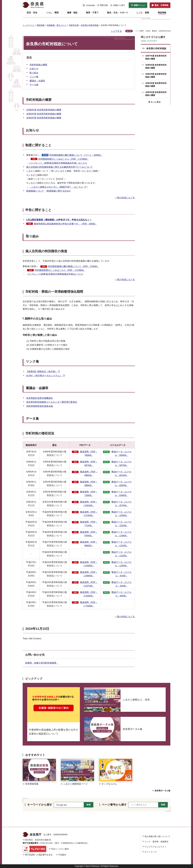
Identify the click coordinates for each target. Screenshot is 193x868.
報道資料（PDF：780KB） (89, 453)
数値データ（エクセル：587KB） (121, 464)
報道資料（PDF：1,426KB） (89, 564)
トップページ (29, 25)
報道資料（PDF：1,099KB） (89, 574)
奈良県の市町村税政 (90, 25)
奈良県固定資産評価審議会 (40, 398)
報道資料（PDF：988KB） (89, 484)
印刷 (130, 31)
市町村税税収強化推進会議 (40, 406)
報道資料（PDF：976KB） (89, 534)
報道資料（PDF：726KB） (89, 494)
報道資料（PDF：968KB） (89, 544)
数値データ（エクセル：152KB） (121, 524)
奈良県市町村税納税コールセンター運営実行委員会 (52, 402)
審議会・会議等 (37, 81)
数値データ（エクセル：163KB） (121, 514)
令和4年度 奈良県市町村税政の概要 (44, 118)
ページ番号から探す (114, 805)
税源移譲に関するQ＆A (58, 191)
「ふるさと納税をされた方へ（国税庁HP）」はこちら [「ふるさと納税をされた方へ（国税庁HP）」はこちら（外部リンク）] (56, 187)
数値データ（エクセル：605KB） (121, 484)
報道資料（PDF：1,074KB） (89, 514)
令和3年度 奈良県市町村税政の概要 (156, 94)
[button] (89, 5)
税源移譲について (35, 191)
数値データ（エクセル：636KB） (121, 494)
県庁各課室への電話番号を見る (39, 855)
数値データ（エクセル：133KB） (121, 534)
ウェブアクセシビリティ (155, 847)
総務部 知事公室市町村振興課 (42, 663)
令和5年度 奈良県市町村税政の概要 (44, 114)
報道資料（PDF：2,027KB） (89, 584)
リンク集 (34, 77)
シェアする (116, 31)
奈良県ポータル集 (162, 791)
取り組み (34, 73)
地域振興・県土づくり (57, 25)
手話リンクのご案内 (60, 849)
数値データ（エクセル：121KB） (121, 544)
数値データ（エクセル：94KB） (121, 594)
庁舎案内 (62, 855)
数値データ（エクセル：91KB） (121, 574)
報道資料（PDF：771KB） (89, 524)
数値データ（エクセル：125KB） (121, 564)
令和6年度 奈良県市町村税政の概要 (44, 110)
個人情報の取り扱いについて (157, 836)
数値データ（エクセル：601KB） (121, 474)
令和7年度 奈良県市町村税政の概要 (156, 57)
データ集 (34, 85)
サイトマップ (151, 852)
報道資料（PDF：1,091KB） (89, 504)
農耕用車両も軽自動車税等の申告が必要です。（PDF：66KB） (65, 224)
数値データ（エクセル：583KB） (121, 453)
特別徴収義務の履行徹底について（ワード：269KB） (76, 155)
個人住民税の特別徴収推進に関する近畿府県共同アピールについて (59, 167)
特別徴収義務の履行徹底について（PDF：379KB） (73, 266)
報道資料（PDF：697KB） (89, 464)
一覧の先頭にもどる (125, 198)
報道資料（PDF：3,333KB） (89, 594)
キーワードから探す (40, 805)
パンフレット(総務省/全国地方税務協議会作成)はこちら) (55, 274)
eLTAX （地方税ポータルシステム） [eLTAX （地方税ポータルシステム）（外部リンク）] (44, 376)
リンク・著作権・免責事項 (156, 842)
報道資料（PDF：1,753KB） (89, 604)
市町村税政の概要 (38, 65)
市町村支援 (74, 25)
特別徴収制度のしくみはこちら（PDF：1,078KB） (64, 159)
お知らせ (34, 69)
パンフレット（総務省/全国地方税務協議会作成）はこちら (58, 163)
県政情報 (41, 25)
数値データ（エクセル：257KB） (121, 504)
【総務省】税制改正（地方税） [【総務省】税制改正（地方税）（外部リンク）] (42, 372)
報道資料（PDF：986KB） (89, 474)
